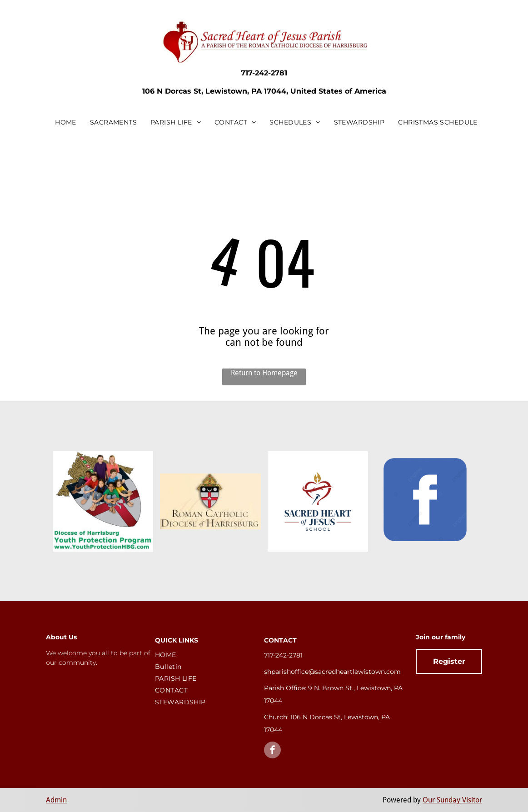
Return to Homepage (264, 373)
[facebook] (272, 751)
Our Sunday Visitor (452, 800)
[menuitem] (66, 122)
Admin (56, 800)
